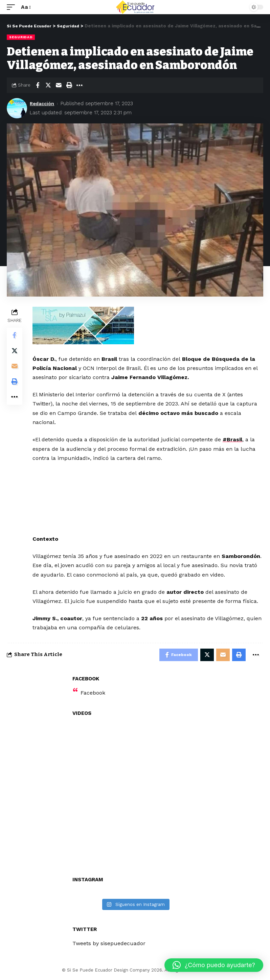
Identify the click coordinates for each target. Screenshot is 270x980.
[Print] (69, 85)
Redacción (43, 103)
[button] (214, 965)
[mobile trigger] (13, 7)
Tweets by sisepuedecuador (109, 944)
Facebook (93, 693)
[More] (80, 85)
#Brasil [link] (233, 439)
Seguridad (21, 37)
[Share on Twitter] (48, 85)
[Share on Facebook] (38, 85)
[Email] (59, 85)
